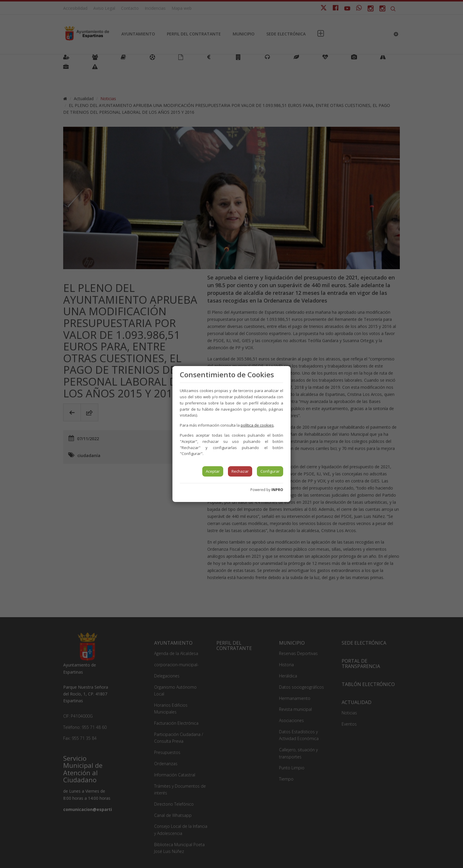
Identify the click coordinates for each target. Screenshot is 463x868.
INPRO (277, 490)
